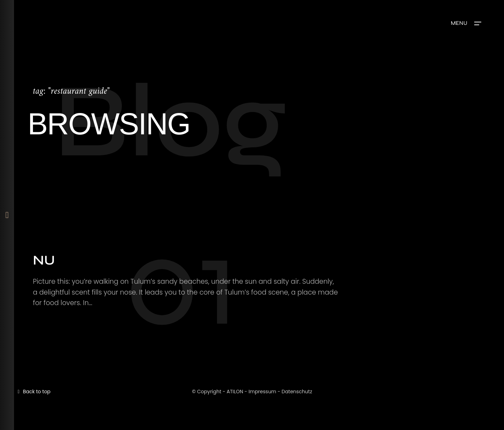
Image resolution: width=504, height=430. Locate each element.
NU (44, 260)
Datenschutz (297, 392)
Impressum (262, 392)
